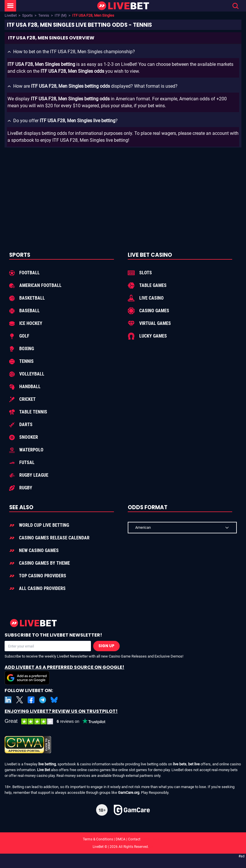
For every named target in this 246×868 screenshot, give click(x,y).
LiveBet (11, 15)
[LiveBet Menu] (10, 6)
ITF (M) (61, 15)
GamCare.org (129, 793)
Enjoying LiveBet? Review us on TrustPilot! (61, 711)
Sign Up (106, 646)
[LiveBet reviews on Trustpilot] (59, 722)
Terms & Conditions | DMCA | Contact (123, 839)
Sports (27, 15)
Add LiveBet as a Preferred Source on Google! (64, 674)
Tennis (44, 15)
